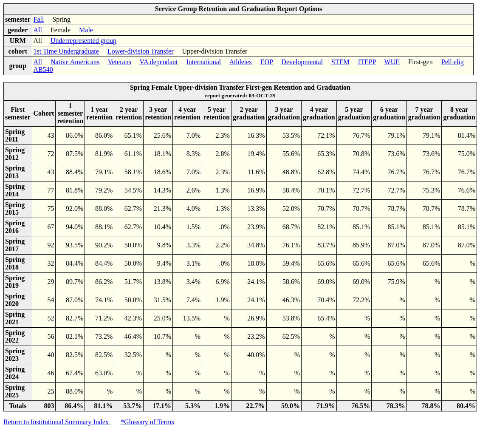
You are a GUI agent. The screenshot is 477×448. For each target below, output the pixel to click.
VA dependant (159, 62)
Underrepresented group (83, 41)
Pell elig (453, 62)
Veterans (120, 62)
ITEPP (367, 62)
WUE (392, 62)
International (204, 62)
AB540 (43, 69)
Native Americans (75, 62)
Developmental (302, 62)
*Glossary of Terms (147, 422)
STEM (340, 62)
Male (86, 30)
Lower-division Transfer (141, 51)
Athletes (240, 62)
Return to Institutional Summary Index (57, 422)
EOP (267, 62)
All (38, 30)
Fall (39, 19)
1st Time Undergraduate (66, 51)
